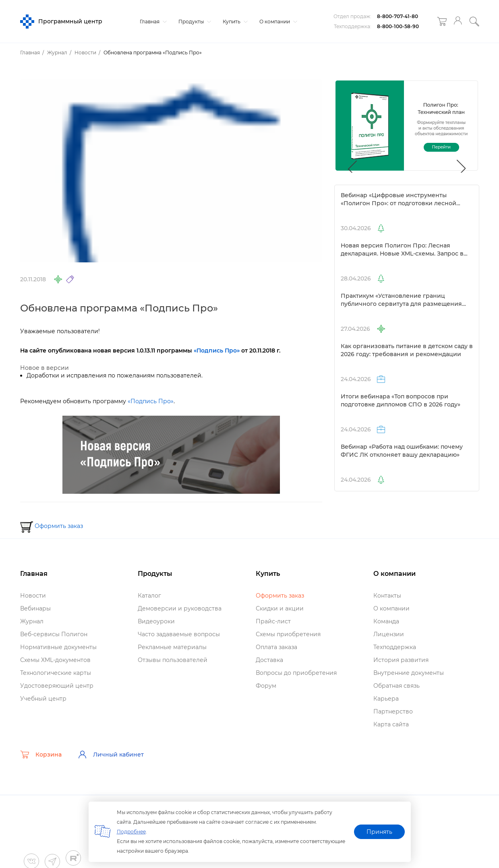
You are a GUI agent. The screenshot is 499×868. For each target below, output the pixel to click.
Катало (149, 596)
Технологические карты (56, 673)
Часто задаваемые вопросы (179, 634)
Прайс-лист (273, 621)
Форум (266, 686)
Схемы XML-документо (55, 660)
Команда (386, 621)
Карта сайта (391, 724)
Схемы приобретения (288, 634)
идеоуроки (156, 621)
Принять (379, 832)
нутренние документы (409, 673)
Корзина (41, 755)
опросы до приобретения (296, 673)
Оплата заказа (276, 647)
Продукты (194, 22)
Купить (234, 22)
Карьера (386, 699)
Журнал (32, 621)
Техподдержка (395, 647)
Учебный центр (43, 699)
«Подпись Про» (151, 401)
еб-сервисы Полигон (54, 634)
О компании (277, 22)
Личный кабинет (111, 755)
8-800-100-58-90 (398, 26)
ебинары (35, 608)
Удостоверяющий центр (57, 686)
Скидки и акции (280, 608)
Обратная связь (397, 686)
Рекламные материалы (172, 647)
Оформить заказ (59, 526)
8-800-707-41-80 (398, 16)
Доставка (269, 660)
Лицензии (389, 634)
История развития (401, 660)
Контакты (387, 596)
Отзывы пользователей (173, 660)
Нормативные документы (58, 647)
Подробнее (131, 832)
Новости (33, 596)
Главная (152, 22)
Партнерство (393, 711)
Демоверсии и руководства (180, 608)
